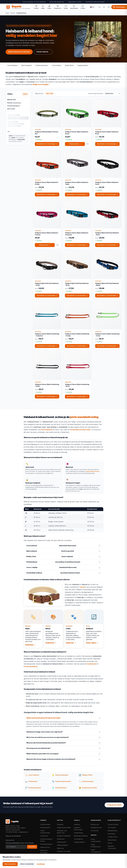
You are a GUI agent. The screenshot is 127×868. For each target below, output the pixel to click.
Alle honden (11, 109)
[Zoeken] (99, 7)
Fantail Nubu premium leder (80, 430)
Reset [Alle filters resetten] (25, 94)
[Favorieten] (109, 7)
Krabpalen (60, 824)
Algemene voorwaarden (112, 847)
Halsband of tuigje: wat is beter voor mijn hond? (45, 732)
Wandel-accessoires (14, 103)
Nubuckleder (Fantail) (93, 471)
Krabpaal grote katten (64, 828)
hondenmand (91, 664)
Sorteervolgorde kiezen (96, 93)
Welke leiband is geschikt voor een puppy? (43, 754)
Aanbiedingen (112, 840)
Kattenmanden (62, 842)
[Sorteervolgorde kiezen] (112, 93)
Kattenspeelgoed (63, 845)
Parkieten (77, 824)
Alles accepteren (10, 864)
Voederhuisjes (78, 833)
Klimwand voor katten (64, 851)
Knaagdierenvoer (96, 828)
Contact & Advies (113, 824)
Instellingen (41, 864)
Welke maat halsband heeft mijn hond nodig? (43, 718)
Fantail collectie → (43, 52)
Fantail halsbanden (42, 65)
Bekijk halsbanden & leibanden (19, 52)
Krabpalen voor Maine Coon (62, 832)
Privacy (110, 843)
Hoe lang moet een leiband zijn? (38, 748)
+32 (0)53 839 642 (11, 832)
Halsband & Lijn (45, 847)
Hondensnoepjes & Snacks (46, 840)
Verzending (111, 834)
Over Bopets (112, 828)
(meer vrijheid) (50, 557)
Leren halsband (12, 65)
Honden (13, 13)
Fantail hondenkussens (96, 846)
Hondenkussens (45, 828)
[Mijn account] (104, 7)
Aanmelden (32, 847)
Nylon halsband (26, 65)
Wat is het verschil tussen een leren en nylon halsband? (48, 737)
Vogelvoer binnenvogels (78, 829)
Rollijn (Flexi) (69, 65)
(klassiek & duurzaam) (51, 546)
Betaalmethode (112, 831)
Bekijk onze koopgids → (42, 84)
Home (7, 13)
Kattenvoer (61, 848)
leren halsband (47, 430)
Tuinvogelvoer (79, 839)
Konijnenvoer (95, 824)
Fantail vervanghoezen (96, 851)
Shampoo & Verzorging (44, 851)
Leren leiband (56, 65)
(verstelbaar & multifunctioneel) (53, 562)
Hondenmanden (45, 824)
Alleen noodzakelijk (27, 864)
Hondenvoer (44, 836)
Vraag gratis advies (114, 805)
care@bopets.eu (23, 832)
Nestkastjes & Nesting (81, 836)
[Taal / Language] (93, 7)
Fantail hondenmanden (45, 832)
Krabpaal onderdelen (64, 836)
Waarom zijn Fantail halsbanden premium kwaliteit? (46, 743)
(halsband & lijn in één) (51, 568)
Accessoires (95, 831)
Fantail (82, 587)
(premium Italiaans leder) (53, 573)
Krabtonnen (61, 839)
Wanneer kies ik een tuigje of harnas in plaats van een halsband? (51, 759)
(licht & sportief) (50, 551)
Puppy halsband (83, 65)
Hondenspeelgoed (13, 106)
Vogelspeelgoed (79, 842)
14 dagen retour (113, 837)
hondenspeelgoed (31, 666)
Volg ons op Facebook (13, 836)
